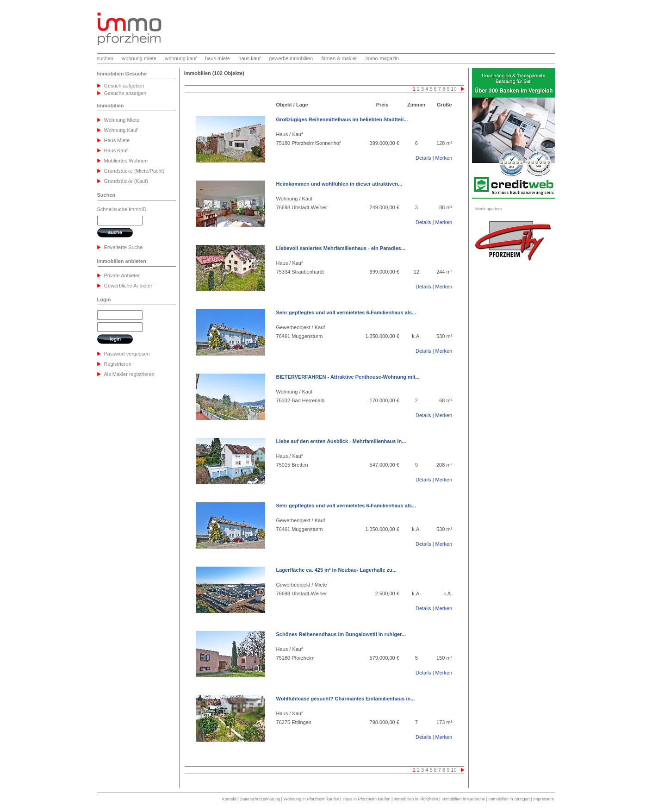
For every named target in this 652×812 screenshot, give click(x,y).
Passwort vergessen (127, 354)
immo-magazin (382, 58)
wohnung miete (139, 58)
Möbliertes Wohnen (126, 161)
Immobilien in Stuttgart (509, 799)
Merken (444, 158)
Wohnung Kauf (121, 130)
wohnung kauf (181, 58)
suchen (105, 58)
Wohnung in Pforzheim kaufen (311, 799)
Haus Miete (117, 140)
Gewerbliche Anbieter (128, 286)
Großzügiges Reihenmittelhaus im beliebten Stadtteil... (342, 119)
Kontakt (229, 799)
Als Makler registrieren (129, 374)
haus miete (217, 58)
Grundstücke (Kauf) (126, 181)
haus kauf (249, 58)
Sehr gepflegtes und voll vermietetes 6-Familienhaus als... (346, 312)
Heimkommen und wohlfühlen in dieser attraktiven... (339, 184)
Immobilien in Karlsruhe (463, 799)
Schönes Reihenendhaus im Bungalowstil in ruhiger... (341, 634)
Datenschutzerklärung (260, 799)
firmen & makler (339, 58)
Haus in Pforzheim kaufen (366, 799)
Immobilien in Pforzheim (416, 799)
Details (423, 158)
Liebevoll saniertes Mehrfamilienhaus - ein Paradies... (341, 248)
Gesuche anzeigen (125, 93)
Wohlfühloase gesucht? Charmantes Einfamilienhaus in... (346, 699)
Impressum (543, 799)
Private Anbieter (122, 275)
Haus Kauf (116, 150)
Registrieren (118, 364)
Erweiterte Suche (124, 247)
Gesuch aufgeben (124, 86)
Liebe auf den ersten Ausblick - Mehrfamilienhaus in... (341, 441)
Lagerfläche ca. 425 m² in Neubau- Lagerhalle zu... (336, 570)
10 (453, 89)
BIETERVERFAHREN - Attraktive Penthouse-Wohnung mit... (348, 377)
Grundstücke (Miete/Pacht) (134, 171)
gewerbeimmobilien (291, 58)
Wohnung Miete (122, 120)
